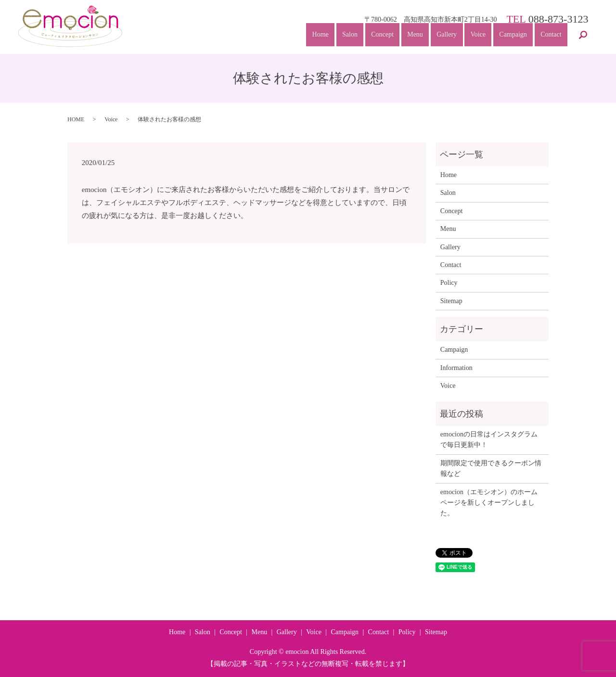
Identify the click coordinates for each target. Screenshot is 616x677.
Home (311, 37)
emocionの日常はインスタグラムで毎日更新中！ (489, 440)
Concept (376, 37)
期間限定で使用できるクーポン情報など (491, 468)
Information (456, 368)
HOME (76, 119)
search (583, 38)
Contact (551, 37)
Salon (342, 37)
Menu (410, 37)
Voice (475, 37)
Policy (449, 283)
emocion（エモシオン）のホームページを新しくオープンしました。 (489, 503)
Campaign (512, 37)
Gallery (442, 37)
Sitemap (451, 301)
